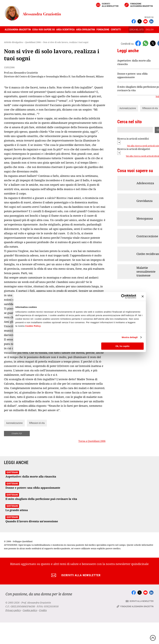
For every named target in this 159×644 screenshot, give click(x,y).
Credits (43, 610)
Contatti (116, 30)
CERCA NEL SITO (136, 30)
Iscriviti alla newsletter (110, 5)
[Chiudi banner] (143, 296)
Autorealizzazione (14, 423)
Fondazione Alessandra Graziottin (142, 5)
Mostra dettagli (130, 337)
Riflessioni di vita (37, 423)
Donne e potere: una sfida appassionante (132, 75)
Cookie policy (30, 610)
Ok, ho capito (122, 346)
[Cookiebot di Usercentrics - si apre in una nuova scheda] (123, 296)
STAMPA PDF (17, 434)
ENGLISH (150, 30)
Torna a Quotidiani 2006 (92, 441)
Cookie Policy (33, 326)
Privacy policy (13, 610)
